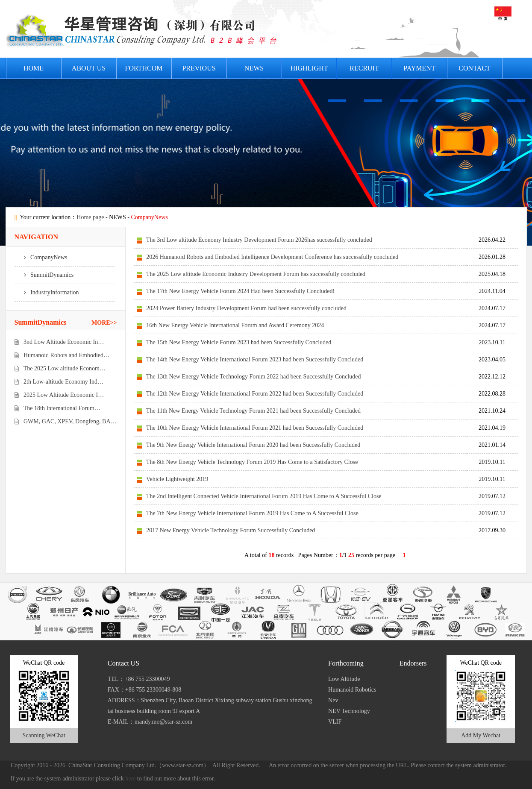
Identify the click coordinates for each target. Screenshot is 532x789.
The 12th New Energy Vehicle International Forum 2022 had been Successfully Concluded (255, 394)
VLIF (335, 722)
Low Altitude (344, 679)
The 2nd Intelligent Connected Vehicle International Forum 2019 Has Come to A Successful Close (264, 496)
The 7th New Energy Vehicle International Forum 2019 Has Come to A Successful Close (252, 513)
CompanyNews (41, 257)
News (254, 68)
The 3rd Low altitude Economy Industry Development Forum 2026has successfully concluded (259, 240)
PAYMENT (419, 68)
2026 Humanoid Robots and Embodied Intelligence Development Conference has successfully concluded (272, 257)
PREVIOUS (199, 68)
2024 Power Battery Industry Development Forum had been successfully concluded (246, 308)
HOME (34, 68)
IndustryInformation (47, 292)
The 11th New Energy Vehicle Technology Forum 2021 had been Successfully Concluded (253, 411)
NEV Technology (349, 711)
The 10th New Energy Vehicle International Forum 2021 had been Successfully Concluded (255, 428)
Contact (474, 68)
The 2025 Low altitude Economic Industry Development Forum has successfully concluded (256, 274)
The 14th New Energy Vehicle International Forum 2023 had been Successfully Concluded (255, 359)
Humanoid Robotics (352, 690)
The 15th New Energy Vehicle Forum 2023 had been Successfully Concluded (239, 342)
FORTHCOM (144, 68)
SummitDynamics (44, 275)
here (130, 779)
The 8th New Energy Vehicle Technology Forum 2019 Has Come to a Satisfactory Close (252, 462)
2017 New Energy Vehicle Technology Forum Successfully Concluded (231, 530)
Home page (90, 217)
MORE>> (104, 323)
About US (89, 68)
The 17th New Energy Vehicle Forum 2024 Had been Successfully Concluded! (240, 291)
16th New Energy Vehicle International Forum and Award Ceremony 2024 (235, 325)
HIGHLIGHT (309, 68)
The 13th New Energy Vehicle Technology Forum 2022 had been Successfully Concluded (254, 377)
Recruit (364, 68)
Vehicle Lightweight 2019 (177, 479)
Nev (333, 700)
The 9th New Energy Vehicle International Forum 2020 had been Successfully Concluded (253, 445)
